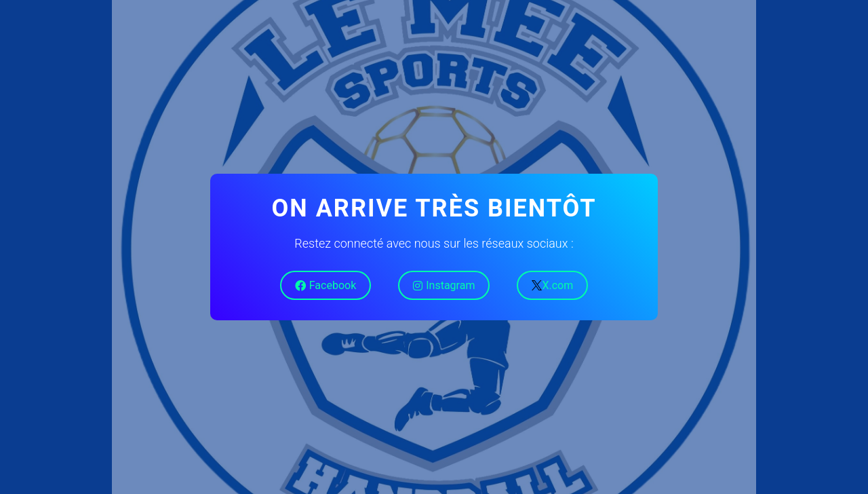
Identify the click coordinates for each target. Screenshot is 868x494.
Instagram (444, 285)
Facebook (325, 285)
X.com (552, 285)
